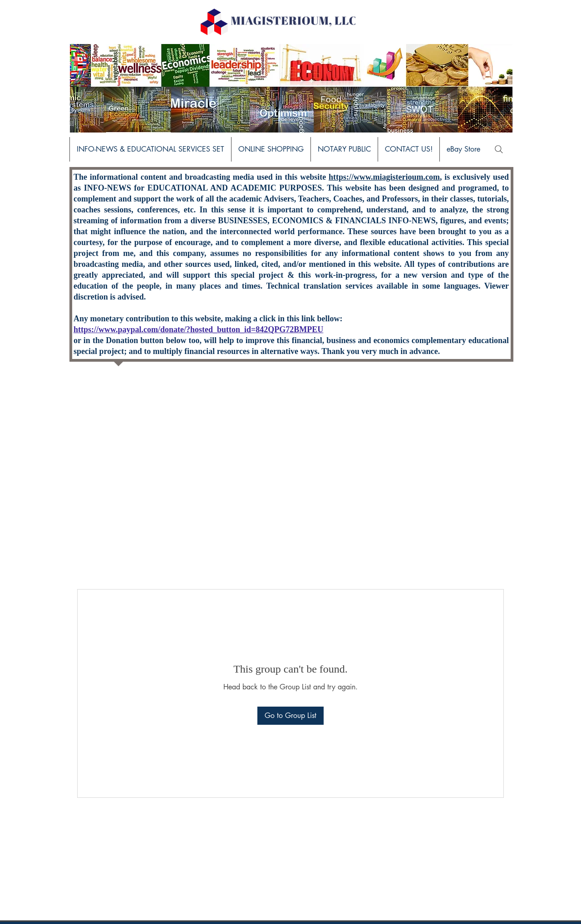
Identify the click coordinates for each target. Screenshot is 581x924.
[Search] (499, 149)
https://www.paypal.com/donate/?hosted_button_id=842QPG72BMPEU (198, 329)
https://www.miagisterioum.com (384, 177)
